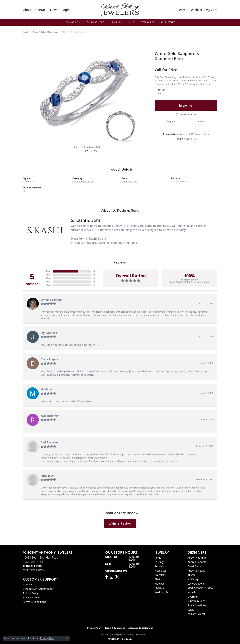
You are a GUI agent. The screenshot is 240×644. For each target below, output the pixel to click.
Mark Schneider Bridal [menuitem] (200, 588)
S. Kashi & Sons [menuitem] (196, 601)
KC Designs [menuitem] (194, 579)
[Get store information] (34, 570)
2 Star (48, 282)
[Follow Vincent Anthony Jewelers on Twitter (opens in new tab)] (117, 577)
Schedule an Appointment (38, 589)
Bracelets (77, 243)
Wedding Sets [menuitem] (163, 592)
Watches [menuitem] (160, 584)
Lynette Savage (51, 300)
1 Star (48, 285)
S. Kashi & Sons (130, 181)
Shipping (170, 121)
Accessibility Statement (141, 628)
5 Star (48, 271)
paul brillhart (50, 416)
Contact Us (29, 584)
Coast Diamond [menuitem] (197, 566)
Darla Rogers (49, 359)
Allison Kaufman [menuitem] (197, 558)
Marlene (46, 389)
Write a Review (120, 524)
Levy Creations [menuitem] (196, 584)
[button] (66, 10)
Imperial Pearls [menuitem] (196, 571)
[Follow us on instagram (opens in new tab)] (111, 577)
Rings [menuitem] (158, 558)
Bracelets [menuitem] (160, 575)
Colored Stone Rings (50, 32)
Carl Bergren (49, 442)
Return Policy (31, 593)
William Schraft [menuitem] (196, 614)
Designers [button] (148, 22)
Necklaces (91, 243)
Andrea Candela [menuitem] (197, 562)
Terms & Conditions (34, 602)
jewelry (26, 32)
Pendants (117, 243)
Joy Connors (49, 333)
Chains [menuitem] (159, 579)
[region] (87, 91)
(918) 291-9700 (87, 151)
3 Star (48, 278)
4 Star (48, 275)
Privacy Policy (31, 597)
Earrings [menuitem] (159, 562)
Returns (202, 121)
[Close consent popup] (67, 638)
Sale (131, 22)
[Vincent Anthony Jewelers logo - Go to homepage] (120, 10)
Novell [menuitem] (191, 592)
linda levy (47, 476)
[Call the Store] (33, 566)
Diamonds (73, 22)
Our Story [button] (168, 22)
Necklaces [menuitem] (160, 571)
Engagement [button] (95, 22)
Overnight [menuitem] (193, 597)
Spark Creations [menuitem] (197, 605)
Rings (35, 32)
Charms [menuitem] (159, 588)
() (94, 271)
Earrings (104, 243)
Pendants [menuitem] (160, 566)
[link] (27, 10)
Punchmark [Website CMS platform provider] (126, 639)
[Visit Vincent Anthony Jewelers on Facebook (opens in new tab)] (107, 577)
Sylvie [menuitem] (191, 610)
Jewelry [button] (116, 22)
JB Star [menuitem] (191, 575)
